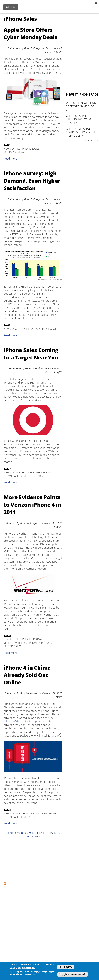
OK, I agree (66, 967)
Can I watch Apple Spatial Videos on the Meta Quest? (81, 132)
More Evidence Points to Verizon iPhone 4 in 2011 (32, 505)
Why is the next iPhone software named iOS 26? (82, 106)
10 (33, 833)
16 (55, 833)
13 (44, 833)
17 (59, 833)
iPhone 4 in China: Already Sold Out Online (27, 675)
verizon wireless (15, 643)
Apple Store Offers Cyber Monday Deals (31, 33)
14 (48, 833)
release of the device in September (25, 721)
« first (9, 833)
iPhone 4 (10, 476)
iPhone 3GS (43, 472)
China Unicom (31, 813)
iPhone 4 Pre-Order (42, 643)
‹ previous (20, 833)
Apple (16, 149)
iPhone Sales (30, 149)
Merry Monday (14, 152)
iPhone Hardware (34, 639)
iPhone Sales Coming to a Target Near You (31, 354)
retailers (28, 472)
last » (37, 836)
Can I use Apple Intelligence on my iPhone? (79, 119)
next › (29, 836)
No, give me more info (73, 974)
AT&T (15, 329)
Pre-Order (49, 813)
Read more (10, 159)
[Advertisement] (27, 860)
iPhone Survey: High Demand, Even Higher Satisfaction (32, 181)
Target (41, 476)
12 (40, 833)
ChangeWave (48, 329)
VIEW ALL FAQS (92, 140)
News (7, 149)
